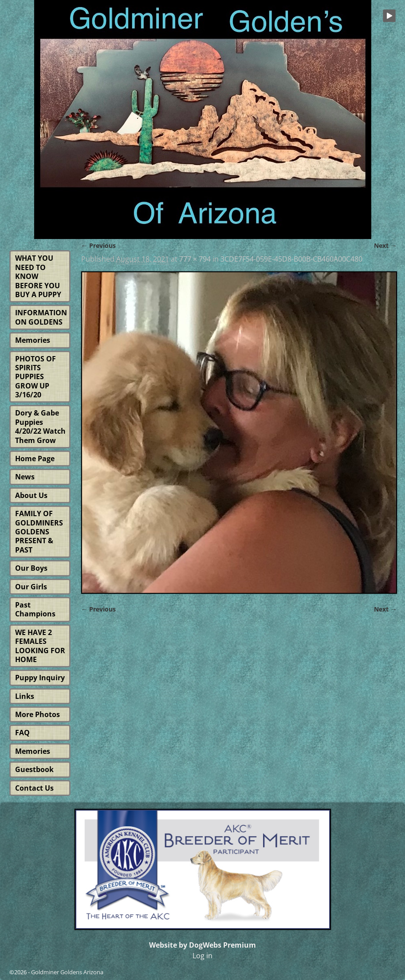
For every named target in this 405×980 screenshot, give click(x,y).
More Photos (37, 714)
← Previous (98, 245)
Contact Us (34, 788)
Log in (202, 956)
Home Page (35, 459)
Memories (33, 340)
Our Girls (31, 587)
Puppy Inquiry (40, 678)
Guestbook (34, 769)
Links (25, 696)
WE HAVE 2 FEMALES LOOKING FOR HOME (40, 646)
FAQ (22, 733)
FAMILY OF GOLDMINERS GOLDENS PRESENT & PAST (39, 532)
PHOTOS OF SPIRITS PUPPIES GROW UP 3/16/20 (35, 377)
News (25, 477)
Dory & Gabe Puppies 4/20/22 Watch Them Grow (40, 426)
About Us (31, 495)
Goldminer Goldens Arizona (67, 972)
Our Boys (31, 568)
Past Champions (35, 609)
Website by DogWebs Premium (202, 945)
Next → (385, 245)
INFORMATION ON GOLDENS (41, 317)
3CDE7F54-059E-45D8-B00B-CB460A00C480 (291, 259)
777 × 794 (195, 259)
